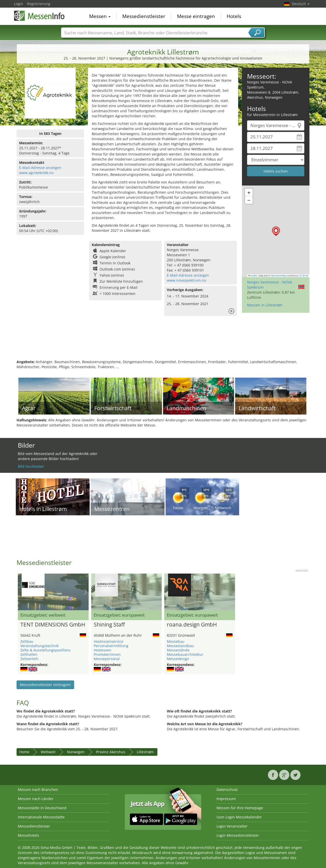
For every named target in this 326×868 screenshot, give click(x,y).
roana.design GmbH (192, 625)
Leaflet (253, 276)
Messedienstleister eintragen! (45, 685)
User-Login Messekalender (239, 817)
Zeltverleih (29, 659)
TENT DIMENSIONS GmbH (53, 625)
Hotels (234, 16)
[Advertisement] (163, 343)
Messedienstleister (144, 16)
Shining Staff (109, 625)
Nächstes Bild (86, 592)
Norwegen (76, 752)
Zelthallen (29, 654)
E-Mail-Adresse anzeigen (40, 168)
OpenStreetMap (278, 276)
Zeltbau (27, 641)
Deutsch (301, 4)
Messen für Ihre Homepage (240, 808)
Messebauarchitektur (185, 654)
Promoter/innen (107, 654)
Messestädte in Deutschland (42, 808)
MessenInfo (39, 16)
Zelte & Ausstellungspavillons (45, 650)
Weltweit (48, 752)
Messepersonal (107, 659)
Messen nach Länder (36, 799)
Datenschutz (227, 789)
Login (19, 4)
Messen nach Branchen (38, 789)
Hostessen (103, 650)
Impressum (226, 799)
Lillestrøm (145, 752)
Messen (100, 16)
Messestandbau (180, 646)
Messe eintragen (196, 16)
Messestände (178, 650)
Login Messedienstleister (238, 835)
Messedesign (178, 659)
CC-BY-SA (304, 276)
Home (24, 752)
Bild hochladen (31, 466)
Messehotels (29, 835)
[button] (276, 231)
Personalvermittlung (111, 646)
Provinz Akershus (111, 752)
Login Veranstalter (232, 826)
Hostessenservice (108, 641)
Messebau (176, 641)
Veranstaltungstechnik (39, 646)
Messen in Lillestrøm (265, 305)
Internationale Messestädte (41, 817)
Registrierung (39, 4)
